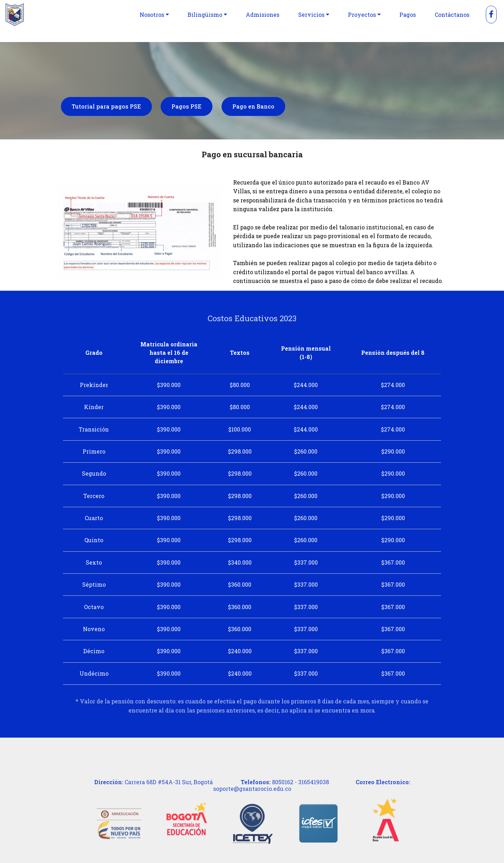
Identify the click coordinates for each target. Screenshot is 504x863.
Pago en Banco (253, 107)
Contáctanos (452, 15)
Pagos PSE (187, 107)
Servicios (311, 15)
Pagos (408, 15)
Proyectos (362, 15)
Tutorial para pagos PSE (106, 107)
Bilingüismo (205, 15)
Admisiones (262, 15)
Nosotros (152, 15)
